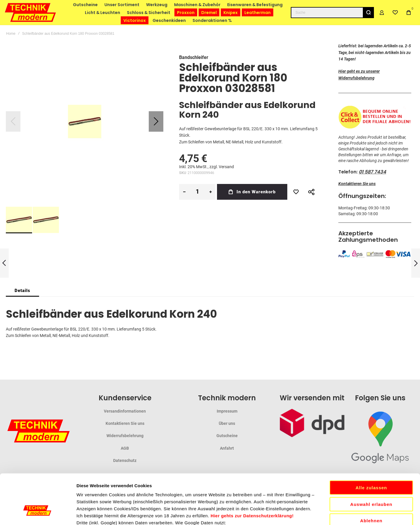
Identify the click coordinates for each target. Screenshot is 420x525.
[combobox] (332, 13)
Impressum (227, 411)
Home (11, 34)
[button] (156, 121)
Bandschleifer (194, 57)
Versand (226, 167)
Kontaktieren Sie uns (357, 184)
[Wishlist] (395, 13)
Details (22, 291)
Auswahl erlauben (371, 457)
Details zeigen (310, 513)
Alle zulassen (371, 441)
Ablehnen (371, 474)
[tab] (22, 291)
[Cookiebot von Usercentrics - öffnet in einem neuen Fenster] (38, 514)
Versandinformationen (125, 411)
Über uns (227, 423)
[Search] (368, 13)
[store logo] (31, 12)
